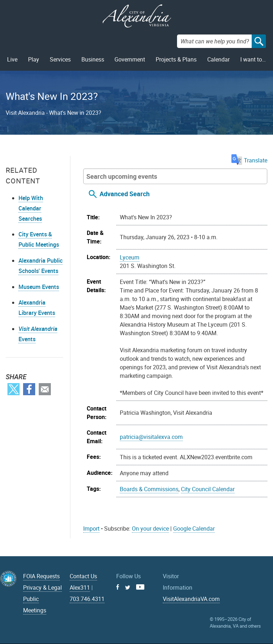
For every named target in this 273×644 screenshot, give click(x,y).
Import (91, 528)
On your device (150, 528)
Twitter (14, 389)
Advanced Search (125, 194)
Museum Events (39, 287)
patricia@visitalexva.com (151, 437)
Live (12, 59)
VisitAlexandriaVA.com (191, 599)
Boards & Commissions (149, 489)
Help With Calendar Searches (31, 208)
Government (130, 59)
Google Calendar (194, 528)
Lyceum (130, 257)
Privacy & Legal (42, 587)
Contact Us (83, 576)
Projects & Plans (176, 59)
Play (34, 59)
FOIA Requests (41, 576)
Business (93, 59)
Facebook (29, 389)
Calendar (218, 59)
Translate (249, 160)
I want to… (253, 59)
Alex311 (80, 587)
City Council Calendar (208, 489)
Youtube (140, 587)
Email (45, 389)
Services (60, 59)
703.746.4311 (87, 599)
